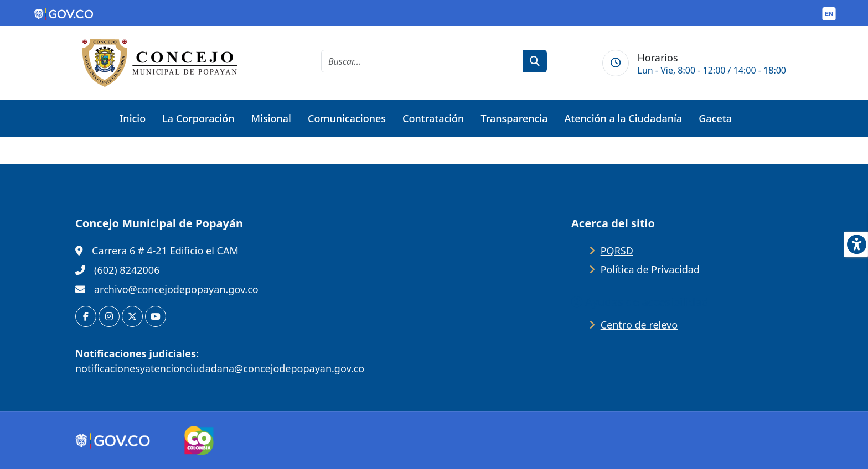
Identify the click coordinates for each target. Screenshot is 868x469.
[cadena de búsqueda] (422, 61)
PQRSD (617, 251)
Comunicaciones (347, 118)
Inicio (133, 118)
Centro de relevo (639, 325)
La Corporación (198, 118)
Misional (271, 118)
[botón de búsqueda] (535, 61)
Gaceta (715, 118)
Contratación (433, 118)
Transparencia (514, 118)
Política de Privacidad (650, 269)
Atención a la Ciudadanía (624, 118)
